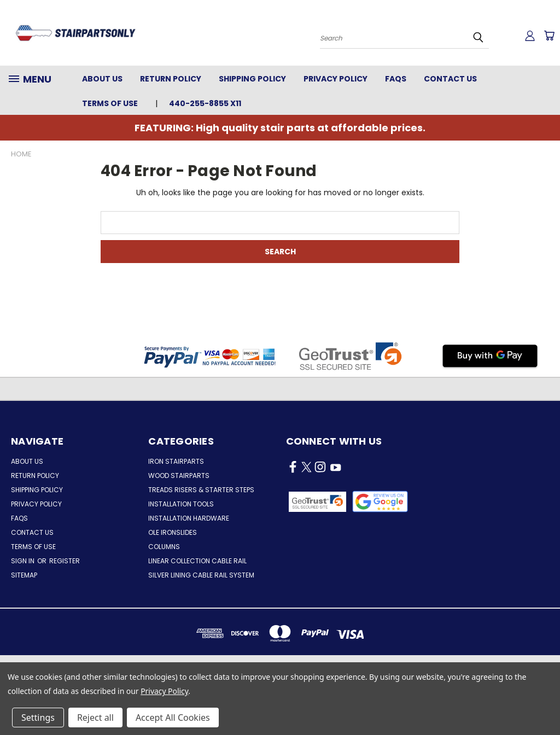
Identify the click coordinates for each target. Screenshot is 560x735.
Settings (38, 717)
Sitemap (24, 575)
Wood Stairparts (179, 476)
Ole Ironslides (173, 532)
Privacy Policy (336, 79)
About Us (102, 79)
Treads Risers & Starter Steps (201, 490)
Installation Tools (181, 504)
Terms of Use (110, 103)
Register (65, 561)
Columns (164, 547)
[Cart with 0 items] (549, 36)
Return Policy (171, 79)
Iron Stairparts (176, 461)
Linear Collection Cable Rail (197, 561)
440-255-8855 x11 (205, 103)
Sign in (24, 561)
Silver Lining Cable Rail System (201, 575)
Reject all (95, 717)
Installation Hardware (189, 518)
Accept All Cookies (173, 717)
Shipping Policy (252, 79)
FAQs (396, 79)
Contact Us (450, 79)
